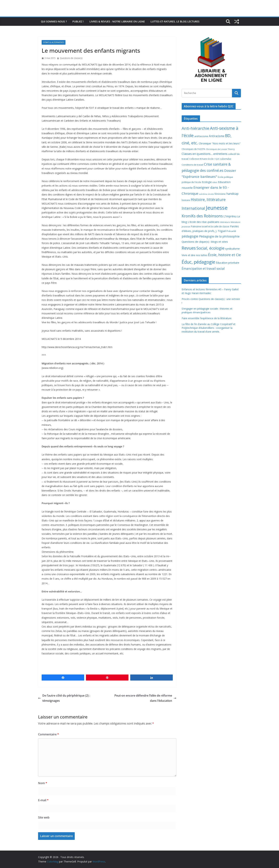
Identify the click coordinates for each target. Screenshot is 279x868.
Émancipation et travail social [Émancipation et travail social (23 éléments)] (203, 269)
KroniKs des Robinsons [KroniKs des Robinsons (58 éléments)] (202, 216)
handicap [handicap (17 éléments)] (232, 194)
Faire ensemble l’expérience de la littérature (207, 318)
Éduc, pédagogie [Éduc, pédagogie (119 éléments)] (198, 262)
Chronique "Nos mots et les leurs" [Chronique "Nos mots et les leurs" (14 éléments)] (220, 143)
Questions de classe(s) (71, 58)
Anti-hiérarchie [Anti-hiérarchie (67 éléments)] (195, 128)
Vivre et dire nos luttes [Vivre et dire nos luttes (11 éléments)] (194, 255)
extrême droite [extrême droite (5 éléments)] (206, 194)
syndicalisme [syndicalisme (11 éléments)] (232, 249)
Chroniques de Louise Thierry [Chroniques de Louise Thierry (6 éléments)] (220, 149)
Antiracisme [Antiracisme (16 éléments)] (217, 136)
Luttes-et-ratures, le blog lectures (175, 21)
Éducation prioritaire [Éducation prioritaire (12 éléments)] (228, 263)
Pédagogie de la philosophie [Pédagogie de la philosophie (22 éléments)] (219, 236)
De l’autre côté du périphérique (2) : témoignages (64, 698)
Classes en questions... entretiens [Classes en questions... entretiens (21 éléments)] (205, 154)
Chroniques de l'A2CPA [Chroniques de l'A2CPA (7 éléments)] (193, 149)
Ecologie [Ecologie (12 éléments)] (207, 182)
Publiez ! (78, 21)
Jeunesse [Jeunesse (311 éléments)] (217, 208)
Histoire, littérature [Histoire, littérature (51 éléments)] (208, 200)
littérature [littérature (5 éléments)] (225, 222)
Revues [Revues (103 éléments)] (189, 248)
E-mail (43, 800)
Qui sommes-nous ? (54, 21)
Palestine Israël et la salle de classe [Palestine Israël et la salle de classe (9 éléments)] (210, 226)
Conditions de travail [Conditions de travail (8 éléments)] (192, 165)
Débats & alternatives (54, 42)
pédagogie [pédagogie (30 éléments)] (190, 236)
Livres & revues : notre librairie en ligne (117, 21)
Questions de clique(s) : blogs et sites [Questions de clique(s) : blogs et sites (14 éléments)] (205, 242)
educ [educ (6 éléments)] (215, 182)
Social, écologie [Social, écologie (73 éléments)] (210, 248)
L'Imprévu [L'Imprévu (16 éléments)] (230, 216)
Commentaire (48, 734)
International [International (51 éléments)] (193, 208)
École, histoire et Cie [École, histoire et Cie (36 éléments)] (224, 255)
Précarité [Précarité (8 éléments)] (231, 231)
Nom (43, 783)
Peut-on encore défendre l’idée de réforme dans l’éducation (145, 698)
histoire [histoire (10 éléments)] (186, 200)
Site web (44, 817)
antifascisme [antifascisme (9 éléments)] (201, 136)
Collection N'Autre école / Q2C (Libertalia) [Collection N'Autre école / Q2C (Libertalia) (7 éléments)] (210, 159)
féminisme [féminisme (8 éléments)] (220, 194)
